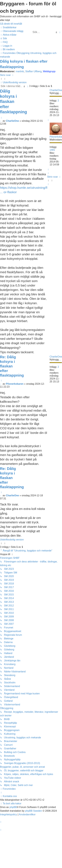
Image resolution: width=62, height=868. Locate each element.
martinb (20, 71)
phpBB (13, 807)
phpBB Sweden (34, 811)
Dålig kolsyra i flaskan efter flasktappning (14, 101)
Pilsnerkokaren (15, 384)
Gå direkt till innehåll (11, 24)
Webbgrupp (49, 71)
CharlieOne (56, 90)
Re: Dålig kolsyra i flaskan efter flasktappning (12, 366)
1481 (52, 150)
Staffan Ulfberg (33, 71)
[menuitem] (12, 31)
